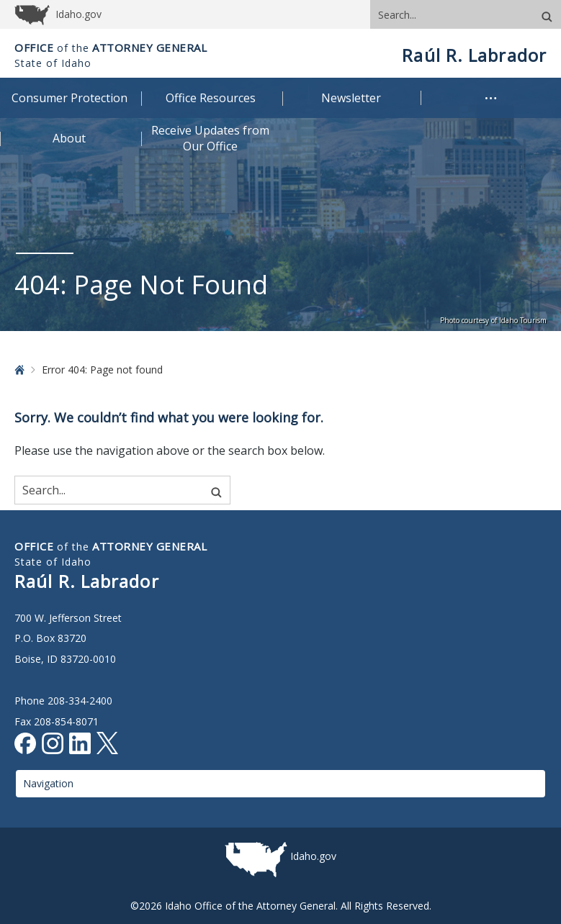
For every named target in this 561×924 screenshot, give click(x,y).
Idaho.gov (313, 856)
